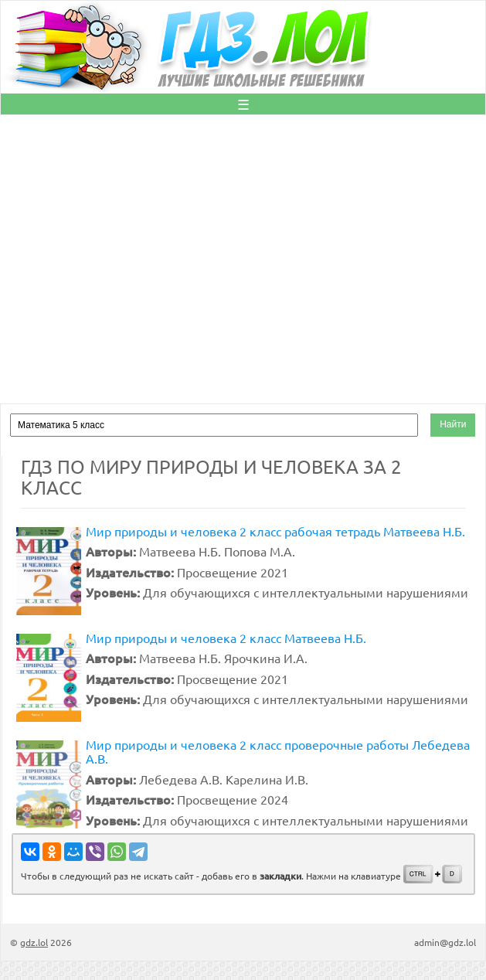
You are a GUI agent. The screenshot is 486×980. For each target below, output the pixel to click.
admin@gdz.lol (445, 942)
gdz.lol (34, 942)
